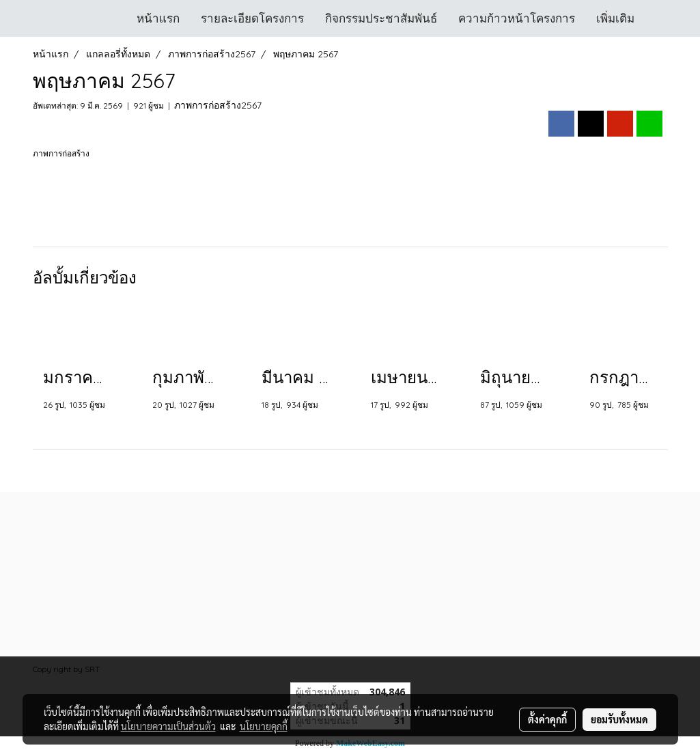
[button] (657, 18)
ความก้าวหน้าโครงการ (517, 18)
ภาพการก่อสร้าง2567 (218, 105)
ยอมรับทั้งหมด (619, 719)
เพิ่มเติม (615, 18)
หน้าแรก (158, 18)
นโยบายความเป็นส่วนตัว (168, 726)
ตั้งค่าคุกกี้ (547, 719)
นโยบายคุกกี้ (264, 726)
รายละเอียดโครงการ (252, 18)
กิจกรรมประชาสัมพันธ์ (381, 18)
